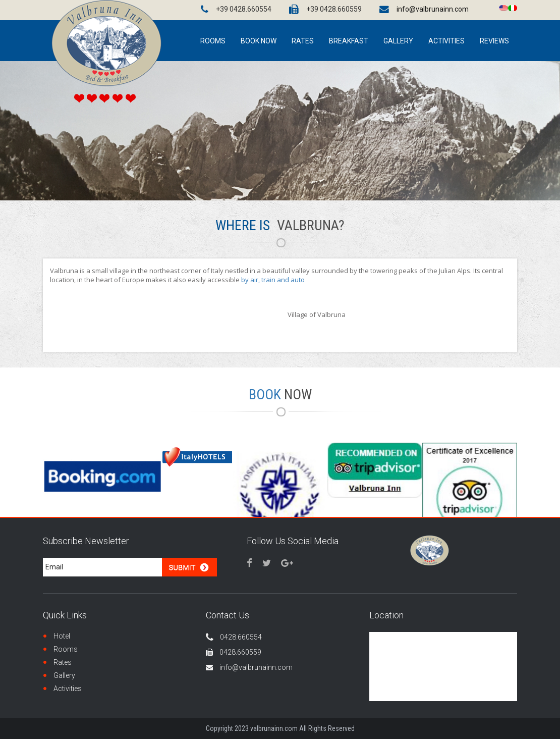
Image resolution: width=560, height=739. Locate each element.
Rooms (66, 649)
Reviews (494, 41)
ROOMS (213, 41)
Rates (303, 41)
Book (280, 394)
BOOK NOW (259, 41)
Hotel (62, 636)
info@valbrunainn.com (433, 9)
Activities (68, 689)
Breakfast (349, 41)
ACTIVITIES (446, 41)
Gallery (64, 675)
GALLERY (398, 41)
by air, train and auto (273, 280)
